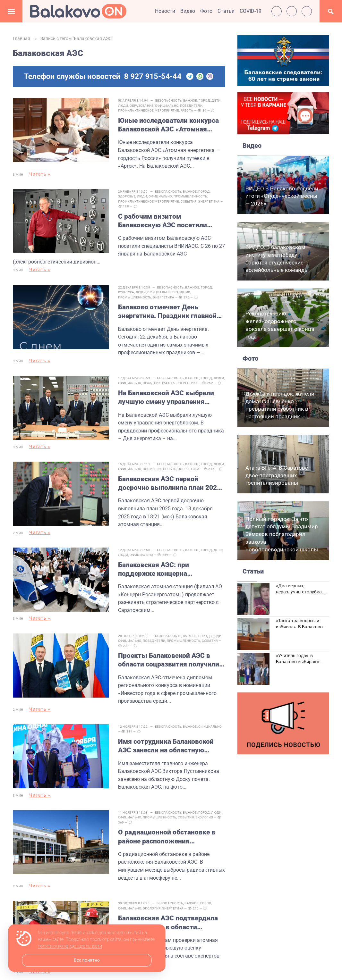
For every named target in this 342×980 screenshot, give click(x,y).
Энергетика (210, 200)
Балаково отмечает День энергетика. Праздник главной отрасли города (168, 310)
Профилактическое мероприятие (149, 110)
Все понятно (87, 960)
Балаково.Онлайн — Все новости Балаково (78, 11)
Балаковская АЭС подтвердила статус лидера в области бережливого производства (169, 924)
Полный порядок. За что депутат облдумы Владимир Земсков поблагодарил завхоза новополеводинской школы (282, 534)
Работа (188, 110)
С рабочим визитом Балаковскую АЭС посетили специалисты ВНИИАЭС (163, 220)
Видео (188, 11)
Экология (205, 819)
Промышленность (191, 195)
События (189, 200)
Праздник (182, 290)
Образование (142, 106)
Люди (124, 106)
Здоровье (127, 195)
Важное (191, 101)
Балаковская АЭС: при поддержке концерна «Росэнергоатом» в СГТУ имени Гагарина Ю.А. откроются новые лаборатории (171, 574)
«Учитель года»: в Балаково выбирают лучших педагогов (298, 662)
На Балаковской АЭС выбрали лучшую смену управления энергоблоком (167, 400)
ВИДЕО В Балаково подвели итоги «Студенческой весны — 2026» (282, 196)
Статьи (226, 11)
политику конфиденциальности (70, 946)
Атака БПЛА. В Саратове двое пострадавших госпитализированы (277, 475)
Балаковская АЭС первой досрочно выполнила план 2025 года (170, 490)
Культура (127, 290)
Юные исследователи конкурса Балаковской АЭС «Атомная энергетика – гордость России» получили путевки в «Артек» (169, 125)
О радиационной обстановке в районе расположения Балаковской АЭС (167, 839)
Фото (206, 11)
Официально (168, 106)
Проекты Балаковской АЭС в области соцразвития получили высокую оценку (169, 664)
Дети (217, 101)
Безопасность (169, 101)
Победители (192, 106)
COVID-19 (251, 11)
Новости (165, 11)
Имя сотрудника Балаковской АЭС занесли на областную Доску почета (167, 749)
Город (205, 101)
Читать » (40, 174)
